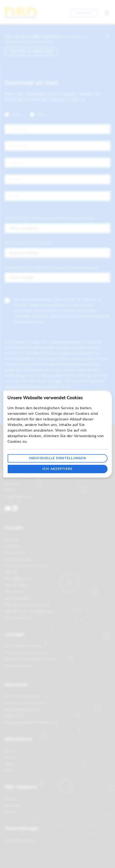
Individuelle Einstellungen (57, 458)
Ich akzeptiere (58, 469)
